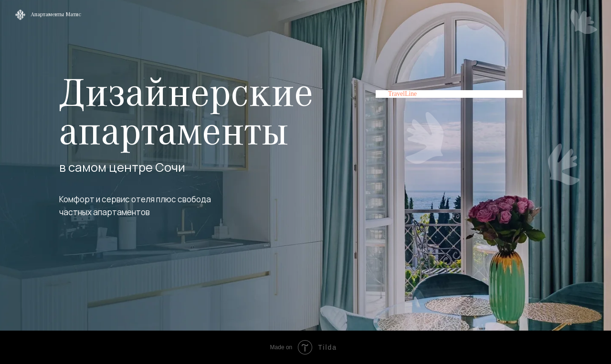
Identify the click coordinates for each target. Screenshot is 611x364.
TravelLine (402, 94)
